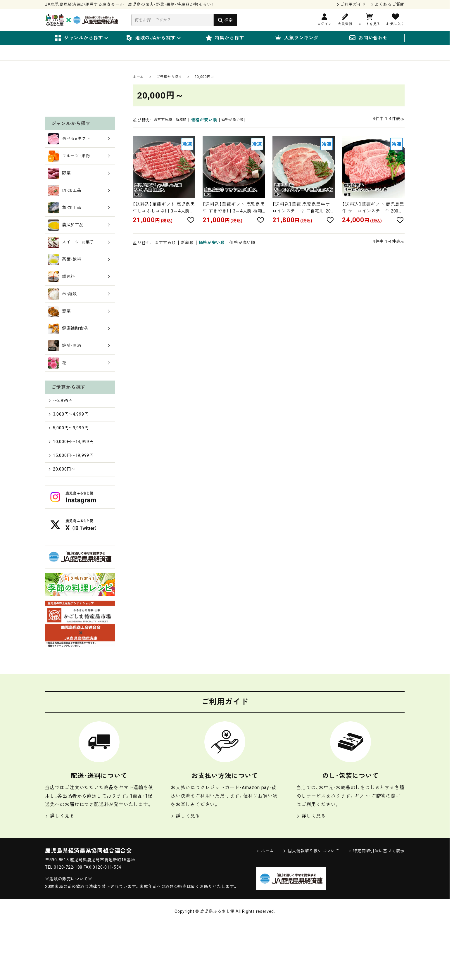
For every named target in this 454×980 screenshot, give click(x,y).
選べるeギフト (79, 191)
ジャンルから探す (81, 38)
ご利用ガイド (353, 4)
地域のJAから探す (153, 38)
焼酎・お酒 (79, 398)
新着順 (187, 127)
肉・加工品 (79, 243)
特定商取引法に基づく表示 (376, 907)
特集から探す (225, 38)
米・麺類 (79, 346)
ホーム (138, 84)
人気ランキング (297, 38)
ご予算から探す (169, 84)
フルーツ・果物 (79, 208)
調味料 (79, 329)
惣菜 (79, 363)
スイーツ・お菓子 (79, 294)
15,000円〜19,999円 (73, 510)
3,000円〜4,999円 (70, 467)
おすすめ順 (165, 127)
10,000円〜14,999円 (73, 496)
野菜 (79, 225)
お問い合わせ (369, 38)
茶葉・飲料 (79, 312)
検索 (228, 20)
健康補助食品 (79, 381)
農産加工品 (79, 277)
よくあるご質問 (390, 4)
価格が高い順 (242, 127)
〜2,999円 (62, 452)
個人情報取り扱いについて (311, 907)
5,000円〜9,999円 (70, 482)
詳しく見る (60, 872)
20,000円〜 (63, 525)
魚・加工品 (79, 260)
